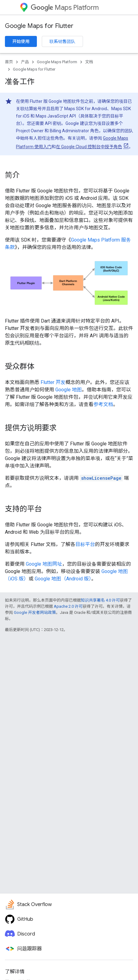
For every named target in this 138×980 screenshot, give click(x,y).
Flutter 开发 (53, 382)
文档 (89, 62)
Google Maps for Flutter (39, 26)
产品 (25, 62)
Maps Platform (65, 8)
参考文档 (103, 404)
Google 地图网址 (44, 564)
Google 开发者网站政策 (35, 612)
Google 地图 (69, 390)
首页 (9, 62)
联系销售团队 (62, 41)
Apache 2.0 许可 (68, 606)
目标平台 (85, 544)
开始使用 (21, 41)
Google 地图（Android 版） (63, 579)
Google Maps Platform (57, 62)
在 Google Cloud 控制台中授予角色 (89, 147)
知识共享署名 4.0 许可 (100, 600)
